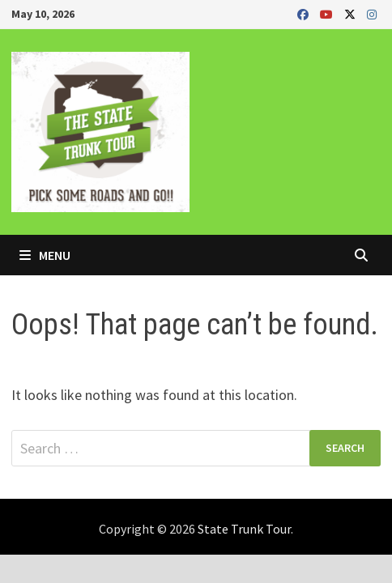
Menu (45, 255)
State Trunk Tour (244, 529)
